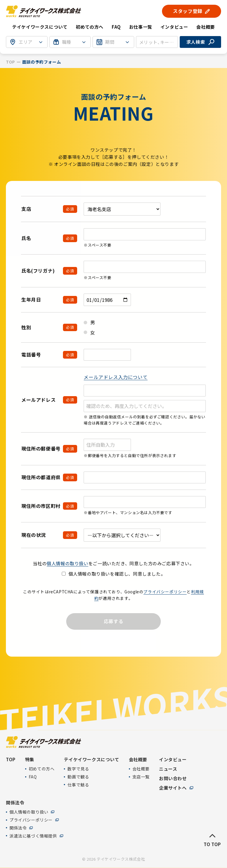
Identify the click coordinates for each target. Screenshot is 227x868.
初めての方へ (90, 27)
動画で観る (78, 777)
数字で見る (78, 769)
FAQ (116, 27)
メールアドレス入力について (116, 377)
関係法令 (18, 828)
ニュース (168, 769)
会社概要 (141, 769)
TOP (10, 62)
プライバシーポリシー (165, 592)
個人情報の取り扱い (67, 563)
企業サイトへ (173, 788)
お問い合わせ (173, 778)
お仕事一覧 (141, 27)
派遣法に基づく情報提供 (33, 836)
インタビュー (174, 27)
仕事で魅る (78, 785)
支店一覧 (141, 777)
